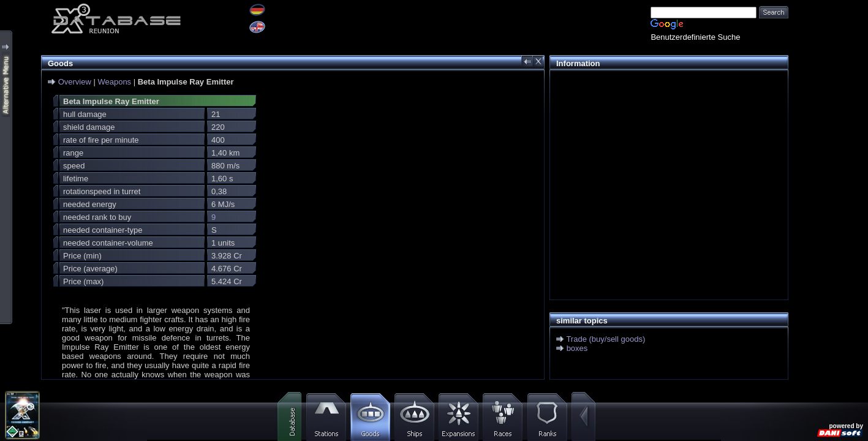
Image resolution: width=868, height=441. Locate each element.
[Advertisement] (666, 163)
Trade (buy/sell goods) (606, 339)
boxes (577, 348)
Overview (75, 82)
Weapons (114, 82)
